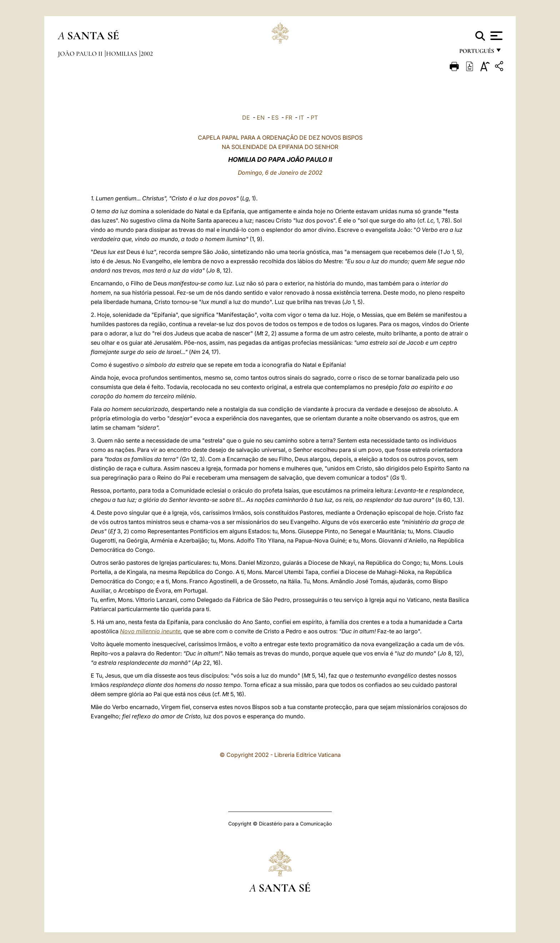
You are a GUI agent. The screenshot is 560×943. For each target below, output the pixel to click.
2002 (147, 54)
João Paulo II (81, 54)
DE (246, 118)
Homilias (122, 54)
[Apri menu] (496, 36)
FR (289, 118)
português (476, 53)
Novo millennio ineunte (150, 631)
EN (261, 118)
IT (301, 118)
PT (314, 118)
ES (275, 118)
